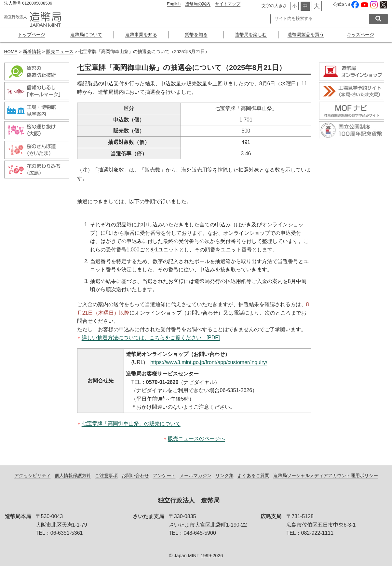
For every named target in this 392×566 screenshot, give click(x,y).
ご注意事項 (106, 475)
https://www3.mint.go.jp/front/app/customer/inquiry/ (209, 362)
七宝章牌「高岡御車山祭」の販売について (131, 424)
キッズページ (360, 35)
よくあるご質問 (253, 475)
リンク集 (224, 475)
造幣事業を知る (141, 35)
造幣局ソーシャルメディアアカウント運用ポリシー (326, 475)
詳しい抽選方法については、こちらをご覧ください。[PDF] (151, 338)
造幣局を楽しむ (251, 35)
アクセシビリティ (33, 475)
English (174, 4)
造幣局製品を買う (306, 35)
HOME (11, 52)
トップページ (32, 35)
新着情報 (32, 52)
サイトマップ (228, 4)
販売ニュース (60, 52)
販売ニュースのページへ (196, 439)
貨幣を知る (196, 35)
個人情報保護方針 (73, 475)
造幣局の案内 (198, 4)
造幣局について (86, 35)
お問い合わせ (135, 475)
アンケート (164, 475)
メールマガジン (196, 475)
